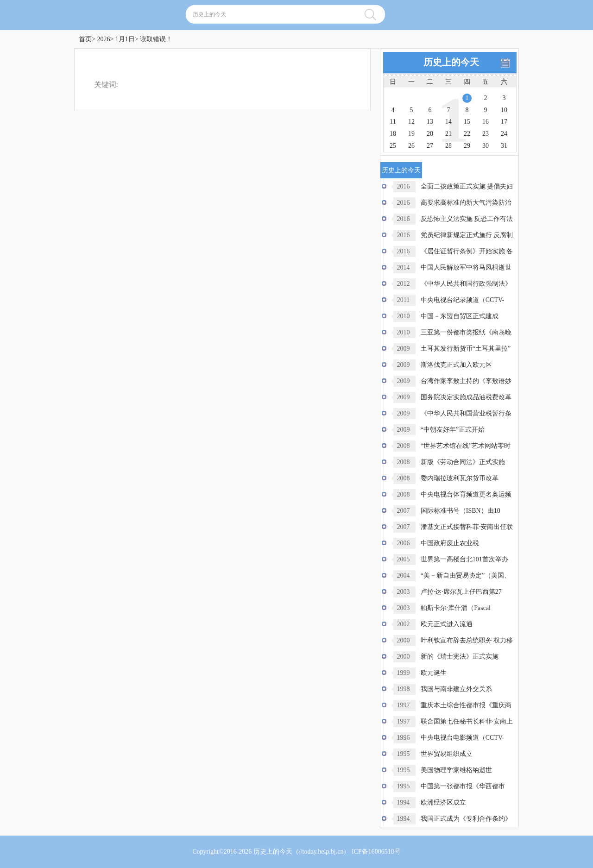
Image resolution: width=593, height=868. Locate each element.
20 (430, 134)
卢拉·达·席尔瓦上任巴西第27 (461, 592)
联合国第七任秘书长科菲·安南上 (467, 721)
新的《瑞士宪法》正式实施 (460, 657)
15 (467, 122)
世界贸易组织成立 (447, 754)
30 (486, 146)
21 (448, 134)
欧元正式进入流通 (447, 624)
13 (430, 122)
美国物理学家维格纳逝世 (456, 770)
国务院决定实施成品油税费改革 (466, 397)
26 (411, 146)
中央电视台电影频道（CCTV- (463, 738)
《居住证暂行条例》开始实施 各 (467, 251)
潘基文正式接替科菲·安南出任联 (467, 527)
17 (504, 122)
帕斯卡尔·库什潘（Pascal (456, 608)
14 (448, 122)
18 (393, 134)
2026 (103, 39)
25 (393, 146)
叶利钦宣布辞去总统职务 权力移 (467, 640)
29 (467, 146)
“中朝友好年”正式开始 (453, 430)
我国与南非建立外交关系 (456, 689)
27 (430, 146)
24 (504, 134)
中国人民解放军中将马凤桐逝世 (466, 267)
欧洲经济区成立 (443, 802)
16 (486, 122)
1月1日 (125, 39)
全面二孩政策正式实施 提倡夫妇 (467, 186)
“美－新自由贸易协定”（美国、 (466, 576)
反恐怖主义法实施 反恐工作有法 (467, 219)
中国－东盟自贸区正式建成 (460, 316)
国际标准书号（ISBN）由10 (461, 511)
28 (448, 146)
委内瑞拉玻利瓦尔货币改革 (460, 478)
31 (504, 146)
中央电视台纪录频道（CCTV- (463, 300)
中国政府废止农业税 (450, 543)
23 (486, 134)
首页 (85, 39)
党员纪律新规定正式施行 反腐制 (467, 235)
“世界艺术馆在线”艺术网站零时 (466, 446)
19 (411, 134)
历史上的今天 (273, 852)
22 (467, 134)
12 (411, 122)
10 (504, 110)
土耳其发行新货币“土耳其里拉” (466, 349)
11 (393, 122)
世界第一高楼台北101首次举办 (464, 559)
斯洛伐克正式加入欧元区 (456, 365)
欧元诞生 (434, 673)
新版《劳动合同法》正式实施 (463, 462)
